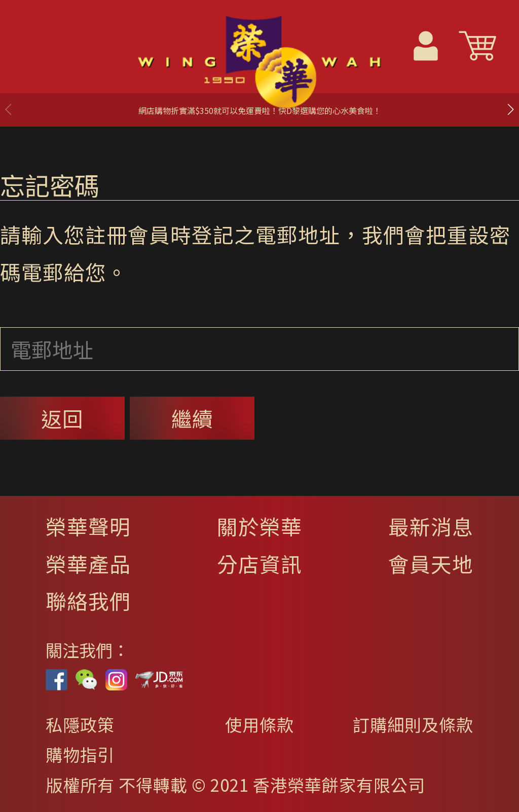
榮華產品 (88, 564)
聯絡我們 (88, 601)
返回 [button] (62, 418)
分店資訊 (259, 564)
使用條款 (259, 724)
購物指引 (80, 754)
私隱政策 (80, 724)
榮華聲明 (88, 526)
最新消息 (431, 526)
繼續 (192, 418)
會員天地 (431, 564)
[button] (510, 109)
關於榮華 (259, 526)
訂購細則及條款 (413, 724)
